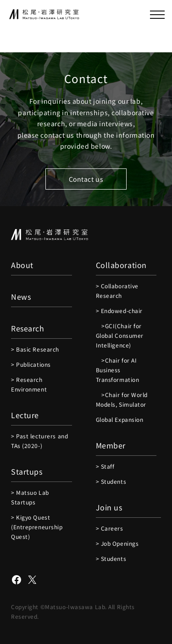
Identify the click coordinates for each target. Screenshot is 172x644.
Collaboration (121, 265)
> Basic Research (35, 349)
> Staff (105, 466)
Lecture (25, 415)
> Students (111, 481)
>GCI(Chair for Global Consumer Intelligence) (120, 335)
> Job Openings (117, 543)
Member (111, 445)
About (22, 265)
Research (28, 328)
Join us (109, 507)
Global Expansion (120, 419)
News (21, 297)
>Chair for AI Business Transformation (118, 370)
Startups (27, 471)
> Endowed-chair (119, 311)
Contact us (86, 179)
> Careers (110, 528)
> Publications (31, 364)
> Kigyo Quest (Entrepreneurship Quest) (37, 527)
